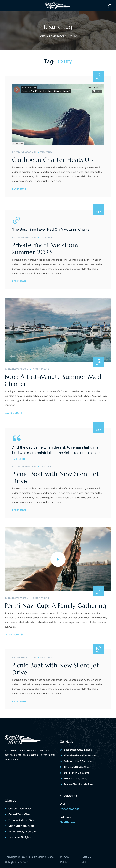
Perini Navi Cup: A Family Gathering (55, 606)
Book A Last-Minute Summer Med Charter (53, 380)
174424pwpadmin (26, 152)
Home (42, 36)
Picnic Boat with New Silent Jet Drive (56, 477)
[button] (110, 6)
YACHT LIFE (47, 466)
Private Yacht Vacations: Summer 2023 (46, 249)
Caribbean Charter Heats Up (52, 160)
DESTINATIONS (41, 369)
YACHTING (46, 152)
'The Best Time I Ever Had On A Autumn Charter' (52, 229)
